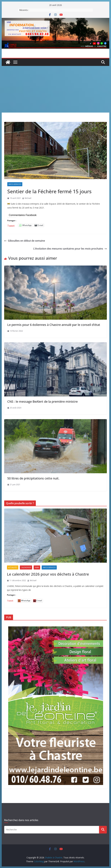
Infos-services (15, 184)
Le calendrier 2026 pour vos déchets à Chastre (48, 574)
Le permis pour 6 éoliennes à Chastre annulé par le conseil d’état (54, 325)
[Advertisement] (56, 89)
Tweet (11, 225)
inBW (37, 567)
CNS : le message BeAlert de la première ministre (42, 402)
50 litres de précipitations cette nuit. (33, 478)
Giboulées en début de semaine (25, 241)
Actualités (13, 567)
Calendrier (26, 567)
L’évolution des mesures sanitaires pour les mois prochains (70, 249)
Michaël (28, 198)
